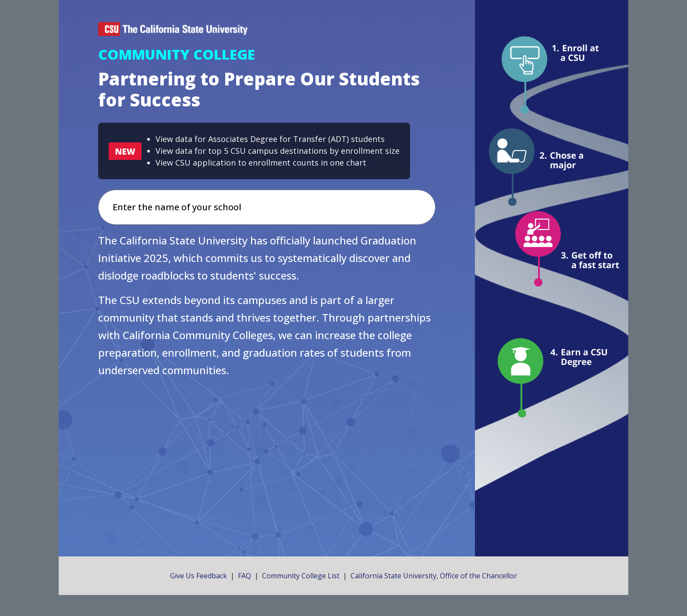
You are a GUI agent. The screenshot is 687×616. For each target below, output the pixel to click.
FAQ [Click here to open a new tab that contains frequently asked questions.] (244, 576)
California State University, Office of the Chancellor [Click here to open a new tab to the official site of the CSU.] (434, 576)
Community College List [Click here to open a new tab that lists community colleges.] (301, 576)
